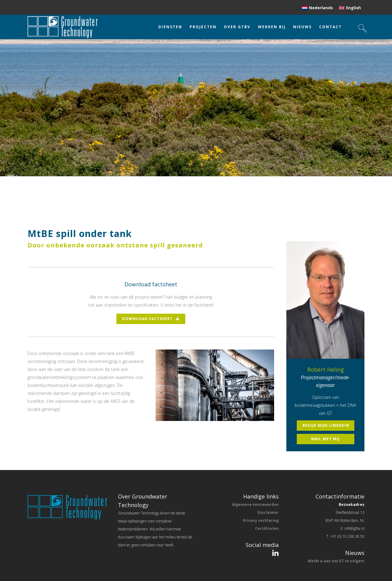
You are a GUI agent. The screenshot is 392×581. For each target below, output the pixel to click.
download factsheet (151, 319)
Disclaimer (268, 512)
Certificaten (267, 528)
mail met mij (325, 439)
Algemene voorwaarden (255, 505)
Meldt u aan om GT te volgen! (336, 561)
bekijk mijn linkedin (326, 425)
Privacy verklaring (261, 520)
